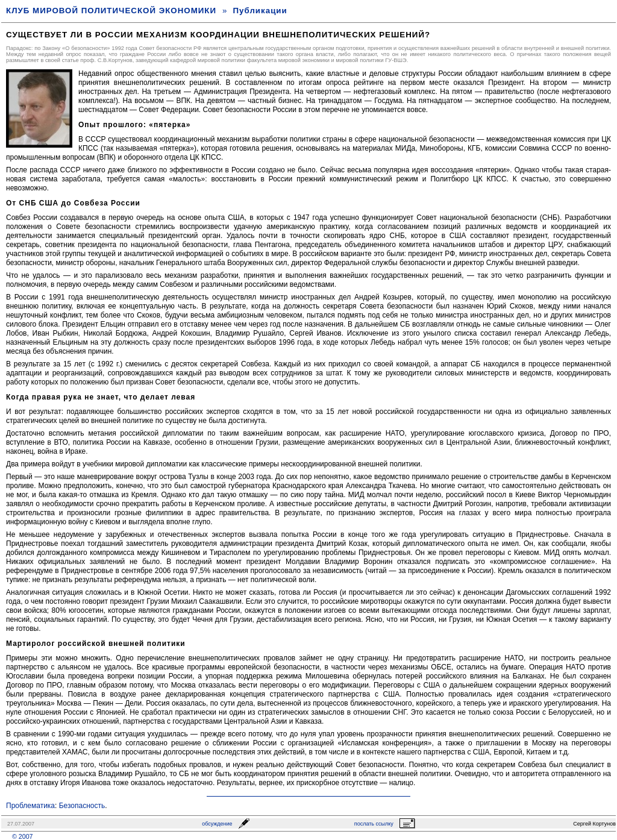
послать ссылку (374, 824)
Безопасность (82, 806)
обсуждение (217, 824)
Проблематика (30, 806)
